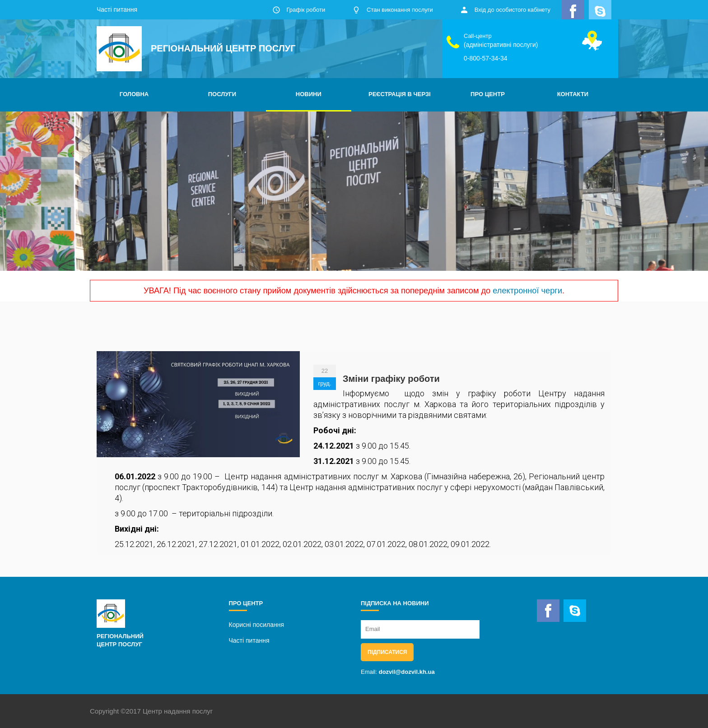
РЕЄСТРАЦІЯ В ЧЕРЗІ (400, 94)
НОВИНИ (309, 94)
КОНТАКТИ (573, 94)
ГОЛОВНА (134, 94)
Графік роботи (306, 10)
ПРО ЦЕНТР (488, 94)
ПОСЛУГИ (222, 94)
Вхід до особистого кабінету (512, 10)
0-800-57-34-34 (486, 58)
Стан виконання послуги (400, 10)
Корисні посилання (256, 625)
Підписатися (387, 652)
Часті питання (117, 9)
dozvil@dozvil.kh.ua (407, 672)
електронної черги (527, 291)
